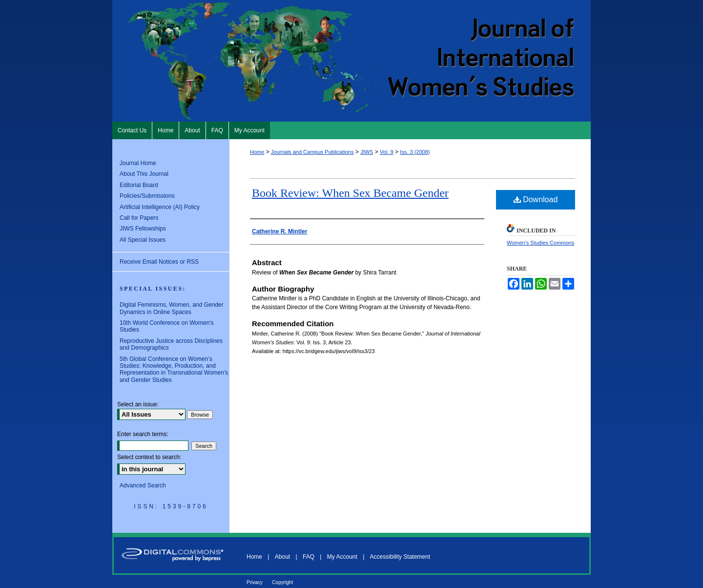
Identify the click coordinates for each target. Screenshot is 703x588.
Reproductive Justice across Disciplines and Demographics (171, 344)
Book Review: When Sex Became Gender (350, 193)
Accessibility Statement (400, 557)
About (282, 557)
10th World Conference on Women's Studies (167, 326)
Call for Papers (139, 218)
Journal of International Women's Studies (351, 61)
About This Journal (144, 174)
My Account (342, 557)
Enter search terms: (143, 434)
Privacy (255, 582)
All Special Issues (143, 240)
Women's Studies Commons (540, 243)
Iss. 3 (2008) (415, 152)
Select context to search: (149, 457)
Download (536, 199)
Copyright (282, 582)
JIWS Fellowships (143, 229)
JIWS (367, 152)
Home (257, 152)
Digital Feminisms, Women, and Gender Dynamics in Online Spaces (172, 308)
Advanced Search (143, 485)
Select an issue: (138, 404)
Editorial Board (139, 185)
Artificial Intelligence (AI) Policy (160, 207)
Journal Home (138, 163)
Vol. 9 (387, 152)
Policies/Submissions (147, 196)
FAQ (309, 557)
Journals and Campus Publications (312, 152)
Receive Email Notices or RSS (159, 262)
